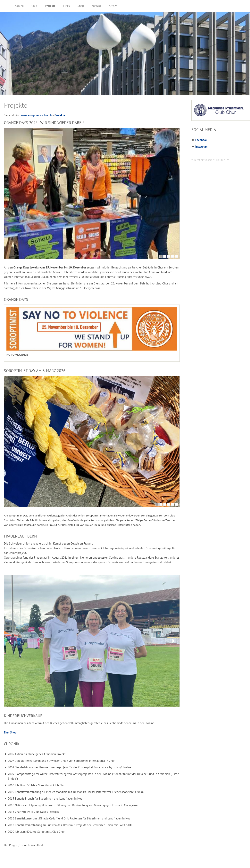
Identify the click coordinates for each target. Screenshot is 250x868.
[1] (161, 256)
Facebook (201, 140)
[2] (165, 256)
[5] (177, 256)
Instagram (201, 147)
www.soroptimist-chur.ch (36, 115)
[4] (173, 256)
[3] (169, 256)
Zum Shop (10, 732)
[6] (177, 504)
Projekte (60, 115)
